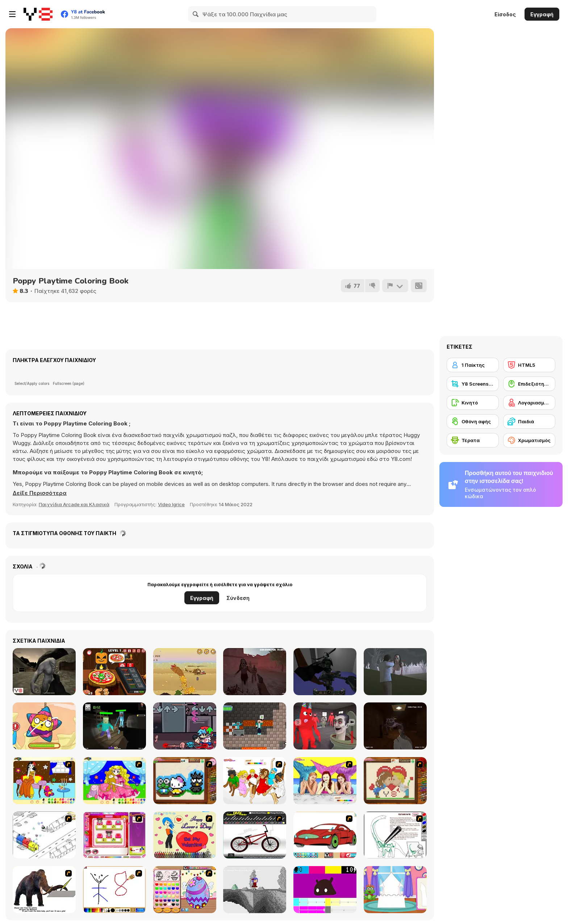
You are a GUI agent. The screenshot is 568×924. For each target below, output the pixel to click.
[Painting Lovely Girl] (44, 781)
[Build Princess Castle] (395, 890)
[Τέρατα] (473, 440)
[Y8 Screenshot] (473, 384)
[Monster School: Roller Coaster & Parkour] (255, 726)
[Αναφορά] (395, 286)
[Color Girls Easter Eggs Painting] (185, 890)
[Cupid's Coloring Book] (185, 835)
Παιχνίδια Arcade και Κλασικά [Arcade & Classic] (74, 504)
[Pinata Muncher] (44, 726)
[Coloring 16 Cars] (325, 835)
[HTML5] (529, 365)
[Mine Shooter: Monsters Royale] (114, 726)
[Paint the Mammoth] (44, 890)
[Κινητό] (473, 403)
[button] (40, 493)
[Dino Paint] (395, 835)
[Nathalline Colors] (255, 890)
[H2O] (325, 781)
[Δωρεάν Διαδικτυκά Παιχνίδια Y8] (38, 14)
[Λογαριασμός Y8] (529, 403)
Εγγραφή (542, 14)
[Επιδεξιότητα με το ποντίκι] (529, 384)
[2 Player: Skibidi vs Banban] (325, 726)
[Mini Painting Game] (114, 890)
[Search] (196, 14)
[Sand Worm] (185, 672)
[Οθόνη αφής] (473, 421)
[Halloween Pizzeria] (114, 672)
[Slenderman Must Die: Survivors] (255, 672)
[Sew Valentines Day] (395, 781)
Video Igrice (171, 504)
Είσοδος (505, 14)
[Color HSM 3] (255, 781)
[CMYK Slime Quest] (325, 890)
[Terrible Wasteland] (44, 672)
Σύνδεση (238, 598)
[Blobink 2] (44, 835)
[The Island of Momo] (395, 672)
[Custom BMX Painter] (255, 835)
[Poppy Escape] (395, 726)
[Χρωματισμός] (529, 440)
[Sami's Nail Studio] (114, 835)
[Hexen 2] (325, 672)
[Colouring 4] (114, 781)
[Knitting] (185, 781)
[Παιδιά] (529, 421)
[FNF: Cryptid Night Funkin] (185, 726)
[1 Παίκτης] (473, 365)
